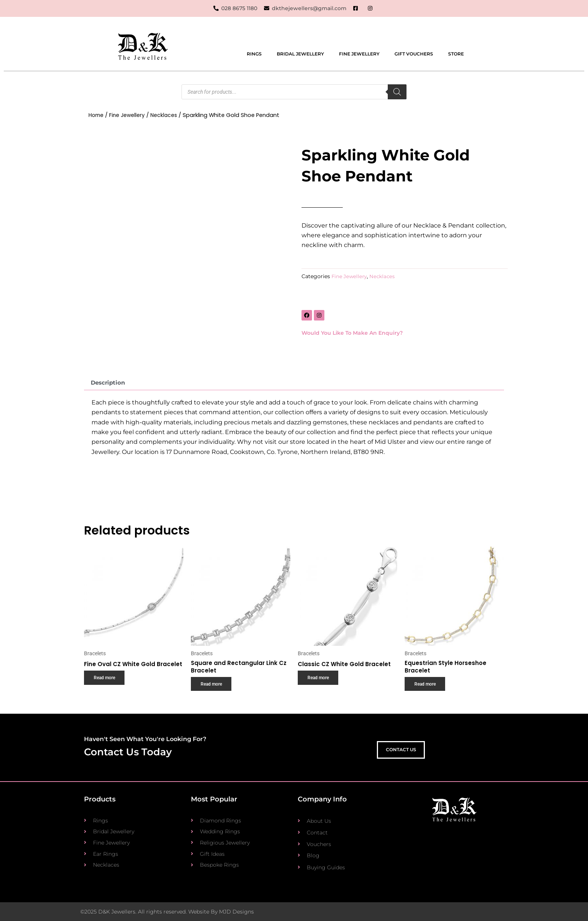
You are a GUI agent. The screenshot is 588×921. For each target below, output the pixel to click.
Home (97, 115)
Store (456, 54)
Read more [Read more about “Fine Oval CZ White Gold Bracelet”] (106, 688)
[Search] (397, 92)
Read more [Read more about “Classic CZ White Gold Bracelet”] (320, 681)
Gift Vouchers (414, 54)
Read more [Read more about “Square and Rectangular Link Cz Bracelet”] (213, 688)
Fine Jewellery (359, 54)
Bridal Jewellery (300, 54)
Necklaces (167, 115)
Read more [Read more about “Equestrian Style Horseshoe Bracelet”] (427, 688)
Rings (254, 54)
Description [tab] (109, 384)
